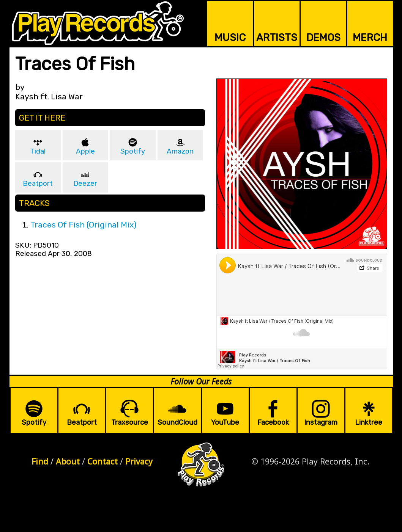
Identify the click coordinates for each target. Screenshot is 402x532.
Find (40, 461)
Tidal (38, 151)
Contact (102, 461)
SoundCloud (177, 422)
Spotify (133, 151)
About (68, 461)
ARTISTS (277, 38)
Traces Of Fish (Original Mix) (83, 225)
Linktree (369, 422)
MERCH (370, 38)
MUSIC (230, 38)
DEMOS (323, 38)
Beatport (38, 184)
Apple (85, 151)
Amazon (180, 151)
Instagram (321, 422)
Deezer (85, 184)
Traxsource (130, 422)
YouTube (225, 422)
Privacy (139, 461)
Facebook (273, 422)
